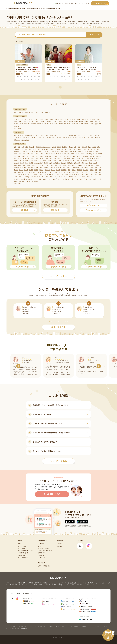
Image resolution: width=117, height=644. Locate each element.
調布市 (86, 122)
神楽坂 (16, 154)
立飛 (52, 165)
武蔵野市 (60, 122)
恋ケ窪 (22, 158)
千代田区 (16, 119)
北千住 (83, 154)
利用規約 (15, 627)
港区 (27, 119)
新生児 (70, 138)
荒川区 (16, 122)
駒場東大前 (67, 158)
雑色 (24, 165)
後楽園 (27, 158)
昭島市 (81, 122)
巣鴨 (51, 163)
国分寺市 (33, 124)
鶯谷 (26, 149)
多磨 (85, 165)
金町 (28, 154)
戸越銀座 (46, 168)
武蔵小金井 (53, 177)
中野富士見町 (75, 168)
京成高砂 (99, 156)
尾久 (62, 152)
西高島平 (64, 170)
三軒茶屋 (21, 161)
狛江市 (49, 124)
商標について (24, 629)
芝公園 (31, 161)
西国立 (41, 170)
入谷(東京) (17, 149)
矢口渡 (23, 179)
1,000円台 (96, 135)
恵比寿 (69, 149)
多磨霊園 (91, 165)
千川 (83, 163)
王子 (74, 149)
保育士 (22, 135)
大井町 (85, 149)
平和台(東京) (73, 175)
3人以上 (90, 135)
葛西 (20, 154)
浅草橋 (54, 147)
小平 (47, 158)
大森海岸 (38, 152)
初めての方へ (59, 3)
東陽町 (36, 168)
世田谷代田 (77, 163)
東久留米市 (67, 124)
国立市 (39, 124)
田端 (60, 165)
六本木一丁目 (75, 179)
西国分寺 (47, 170)
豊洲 (57, 168)
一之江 (94, 147)
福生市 (44, 124)
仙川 (87, 163)
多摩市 (81, 124)
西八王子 (86, 170)
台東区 (41, 119)
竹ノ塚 (39, 165)
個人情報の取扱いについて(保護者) (46, 627)
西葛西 (36, 170)
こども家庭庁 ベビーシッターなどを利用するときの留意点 (93, 627)
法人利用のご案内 (84, 3)
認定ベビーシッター (39, 135)
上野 (22, 149)
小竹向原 (42, 158)
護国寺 (74, 158)
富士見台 (35, 175)
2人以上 (84, 135)
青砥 (19, 147)
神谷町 (53, 154)
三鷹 (31, 177)
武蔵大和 (89, 177)
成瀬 (100, 168)
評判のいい (17, 140)
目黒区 (62, 119)
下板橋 (49, 161)
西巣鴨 (58, 170)
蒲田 (32, 154)
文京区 (36, 119)
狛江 (51, 158)
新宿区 (31, 119)
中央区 (22, 119)
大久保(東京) (92, 149)
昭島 (27, 147)
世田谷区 (73, 119)
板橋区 (21, 122)
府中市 (76, 122)
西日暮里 (79, 170)
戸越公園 (52, 168)
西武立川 (64, 163)
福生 (58, 175)
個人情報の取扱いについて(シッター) (27, 627)
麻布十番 (82, 179)
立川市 (54, 122)
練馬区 (26, 122)
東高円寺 (78, 172)
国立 (33, 156)
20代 (84, 138)
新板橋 (67, 161)
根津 (100, 170)
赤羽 (23, 147)
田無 (56, 165)
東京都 (41, 112)
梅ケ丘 (35, 149)
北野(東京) (89, 154)
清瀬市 (61, 124)
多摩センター (72, 165)
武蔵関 (71, 177)
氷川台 (56, 172)
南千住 (41, 177)
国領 (37, 158)
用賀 (40, 179)
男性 (75, 135)
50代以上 (97, 138)
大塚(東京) (24, 152)
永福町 (51, 149)
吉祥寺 (100, 154)
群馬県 (26, 112)
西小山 (53, 170)
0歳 (40, 138)
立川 (43, 165)
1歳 (43, 138)
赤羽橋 (99, 179)
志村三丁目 (38, 161)
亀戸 (61, 154)
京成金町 (86, 156)
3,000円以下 (34, 138)
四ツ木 (45, 179)
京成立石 (16, 158)
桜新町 (89, 158)
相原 (15, 147)
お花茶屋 (96, 152)
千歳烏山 (97, 165)
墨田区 (47, 119)
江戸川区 (42, 122)
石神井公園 (61, 161)
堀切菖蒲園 (85, 175)
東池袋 (61, 172)
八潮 (27, 181)
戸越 (41, 168)
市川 (89, 147)
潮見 (27, 161)
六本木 (60, 179)
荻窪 (58, 152)
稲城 (98, 147)
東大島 (66, 172)
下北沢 (54, 161)
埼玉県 (31, 112)
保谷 (79, 175)
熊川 (37, 156)
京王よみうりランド (76, 156)
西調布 (74, 170)
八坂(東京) (29, 179)
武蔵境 (66, 177)
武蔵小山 (60, 177)
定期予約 (16, 135)
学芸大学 (67, 154)
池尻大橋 (65, 147)
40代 (92, 138)
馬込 (96, 175)
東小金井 (85, 172)
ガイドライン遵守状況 (73, 627)
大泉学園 (79, 149)
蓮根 (34, 172)
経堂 (19, 156)
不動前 (62, 175)
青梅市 (71, 122)
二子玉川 (41, 175)
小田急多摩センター (71, 152)
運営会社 (9, 627)
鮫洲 (97, 158)
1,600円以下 (17, 138)
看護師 (71, 135)
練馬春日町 (21, 172)
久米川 (41, 156)
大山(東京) (45, 152)
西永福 (16, 170)
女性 (79, 135)
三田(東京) (26, 177)
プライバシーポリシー (61, 627)
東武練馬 (31, 168)
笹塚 (93, 158)
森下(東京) (17, 179)
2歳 (47, 138)
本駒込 (91, 175)
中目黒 (92, 168)
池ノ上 (71, 147)
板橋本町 (84, 147)
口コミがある (25, 140)
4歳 (53, 138)
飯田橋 (59, 147)
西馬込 (92, 170)
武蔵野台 (83, 177)
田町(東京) (80, 165)
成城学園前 (57, 163)
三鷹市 (66, 122)
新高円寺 (96, 161)
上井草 (36, 154)
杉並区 (89, 119)
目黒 (94, 177)
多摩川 (65, 165)
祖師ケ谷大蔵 (18, 165)
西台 (69, 170)
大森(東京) (32, 152)
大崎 (98, 149)
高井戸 (29, 165)
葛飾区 (36, 122)
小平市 (16, 124)
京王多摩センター (58, 156)
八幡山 (39, 172)
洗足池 (95, 163)
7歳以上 (65, 138)
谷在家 (36, 181)
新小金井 (16, 163)
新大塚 (85, 161)
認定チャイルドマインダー (53, 135)
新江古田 (73, 161)
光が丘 (50, 172)
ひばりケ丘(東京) (19, 175)
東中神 (90, 172)
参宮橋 (16, 161)
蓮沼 (31, 172)
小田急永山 (81, 152)
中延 (82, 168)
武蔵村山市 (75, 124)
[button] (49, 321)
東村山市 (27, 124)
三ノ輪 (46, 177)
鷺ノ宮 (84, 158)
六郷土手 (54, 179)
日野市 (21, 124)
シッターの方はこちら (101, 3)
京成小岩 (92, 156)
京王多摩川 (48, 156)
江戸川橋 (57, 149)
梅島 (39, 149)
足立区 (31, 122)
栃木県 (21, 112)
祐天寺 (36, 179)
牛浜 (30, 149)
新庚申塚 (21, 181)
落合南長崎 (89, 152)
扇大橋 (31, 181)
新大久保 (79, 161)
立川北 (48, 165)
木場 (15, 156)
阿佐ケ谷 (32, 147)
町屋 (100, 175)
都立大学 (63, 168)
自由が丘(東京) (39, 163)
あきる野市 (98, 124)
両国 (49, 179)
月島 (25, 168)
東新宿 (16, 181)
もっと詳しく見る (61, 461)
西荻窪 (31, 170)
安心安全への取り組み (71, 3)
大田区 (67, 119)
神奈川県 (47, 112)
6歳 (60, 138)
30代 (88, 138)
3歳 (50, 138)
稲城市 (86, 124)
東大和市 (55, 124)
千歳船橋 (16, 168)
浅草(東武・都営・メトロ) (43, 147)
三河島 (16, 177)
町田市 (92, 122)
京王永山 (67, 156)
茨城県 (16, 112)
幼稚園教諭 (29, 135)
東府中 (101, 172)
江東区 (52, 119)
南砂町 (36, 177)
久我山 (23, 156)
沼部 (96, 170)
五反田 (79, 158)
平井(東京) (28, 175)
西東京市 (16, 126)
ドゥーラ (65, 135)
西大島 (26, 170)
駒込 (55, 158)
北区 (99, 119)
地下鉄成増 (45, 149)
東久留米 (72, 172)
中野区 (84, 119)
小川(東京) (53, 152)
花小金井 (45, 172)
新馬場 (31, 163)
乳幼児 (75, 138)
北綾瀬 (72, 154)
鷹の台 (34, 165)
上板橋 (41, 154)
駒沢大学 (60, 158)
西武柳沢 (70, 163)
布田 (47, 175)
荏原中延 (64, 149)
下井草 (44, 161)
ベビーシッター (53, 22)
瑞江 (20, 177)
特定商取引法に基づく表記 (13, 629)
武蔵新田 (76, 177)
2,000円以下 (26, 138)
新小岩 (90, 161)
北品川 (77, 154)
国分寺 (32, 158)
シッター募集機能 (69, 295)
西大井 (21, 170)
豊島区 (94, 119)
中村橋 (86, 168)
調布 (21, 168)
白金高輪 (89, 179)
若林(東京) (66, 179)
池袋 (75, 147)
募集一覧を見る (62, 327)
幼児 (80, 138)
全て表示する (18, 128)
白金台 (94, 179)
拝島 (27, 172)
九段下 (29, 156)
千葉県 (36, 112)
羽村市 (92, 124)
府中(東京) (52, 175)
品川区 (57, 119)
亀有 (58, 154)
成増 (96, 168)
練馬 (15, 172)
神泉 (27, 163)
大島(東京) (17, 152)
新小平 (22, 163)
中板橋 (68, 168)
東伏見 (95, 172)
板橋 (79, 147)
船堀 (67, 175)
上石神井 (47, 154)
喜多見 (95, 154)
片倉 (24, 154)
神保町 (46, 163)
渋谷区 (79, 119)
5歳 (57, 138)
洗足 (91, 163)
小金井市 (97, 122)
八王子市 (48, 122)
